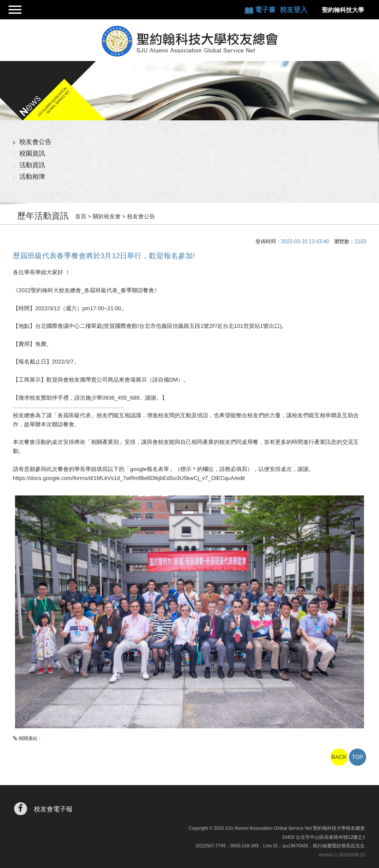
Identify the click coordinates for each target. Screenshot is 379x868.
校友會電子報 (53, 809)
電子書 (266, 10)
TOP (358, 757)
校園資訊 (32, 153)
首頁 (81, 216)
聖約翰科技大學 (343, 10)
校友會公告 (35, 142)
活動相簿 (32, 176)
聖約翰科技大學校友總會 (189, 41)
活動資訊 (32, 165)
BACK (339, 757)
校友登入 (294, 10)
